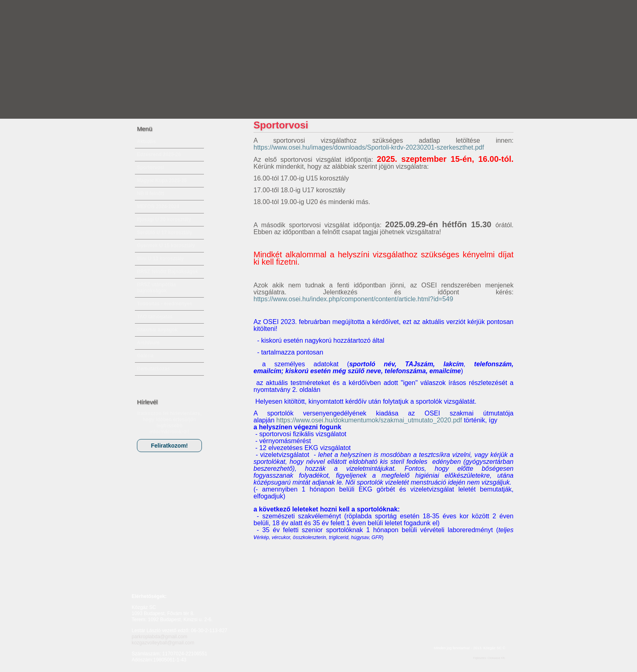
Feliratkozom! (169, 446)
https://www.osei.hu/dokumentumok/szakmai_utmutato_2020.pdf (369, 420)
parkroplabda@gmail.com (159, 637)
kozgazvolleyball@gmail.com (163, 643)
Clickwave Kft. (496, 658)
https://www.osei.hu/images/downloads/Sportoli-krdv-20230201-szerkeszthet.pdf (369, 147)
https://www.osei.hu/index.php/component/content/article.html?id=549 (353, 299)
